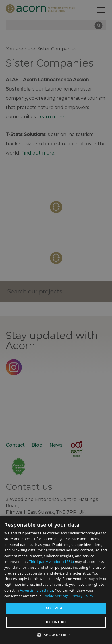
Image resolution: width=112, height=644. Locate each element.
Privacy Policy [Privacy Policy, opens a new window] (82, 596)
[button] (56, 634)
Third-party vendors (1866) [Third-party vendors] (51, 562)
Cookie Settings (55, 596)
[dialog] (56, 580)
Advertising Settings (36, 590)
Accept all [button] (56, 608)
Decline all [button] (56, 622)
